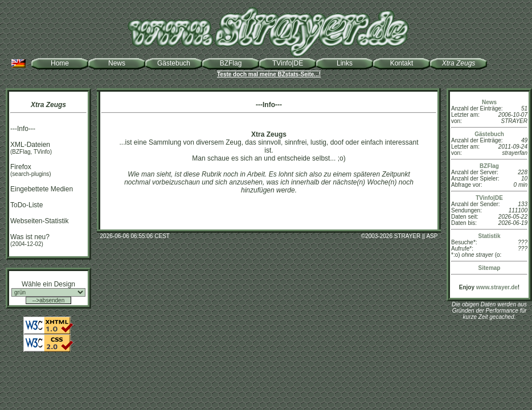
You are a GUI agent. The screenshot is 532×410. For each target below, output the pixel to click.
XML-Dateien (30, 145)
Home (60, 63)
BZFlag (231, 63)
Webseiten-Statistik (40, 221)
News (117, 63)
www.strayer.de (497, 287)
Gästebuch (174, 63)
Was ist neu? (30, 237)
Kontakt (402, 63)
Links (345, 63)
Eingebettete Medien (42, 189)
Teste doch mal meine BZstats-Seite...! (269, 74)
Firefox (21, 167)
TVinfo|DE (288, 63)
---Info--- (23, 129)
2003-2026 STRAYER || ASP (401, 236)
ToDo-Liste (26, 205)
